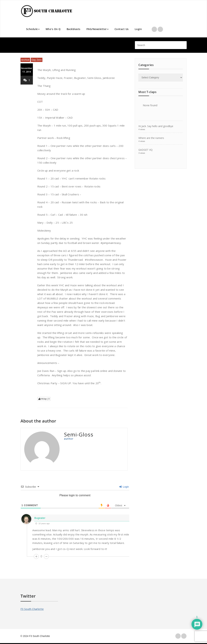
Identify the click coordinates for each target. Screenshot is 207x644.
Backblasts (74, 29)
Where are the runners (151, 138)
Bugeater (40, 518)
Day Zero (37, 60)
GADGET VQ (145, 150)
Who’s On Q (53, 29)
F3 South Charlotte (32, 609)
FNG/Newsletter (97, 29)
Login (138, 29)
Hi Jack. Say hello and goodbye (156, 126)
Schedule (33, 29)
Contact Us (122, 29)
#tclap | (44, 399)
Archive (25, 60)
